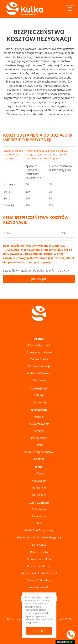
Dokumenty (39, 402)
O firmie (39, 473)
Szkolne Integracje (39, 366)
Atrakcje (39, 431)
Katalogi (39, 395)
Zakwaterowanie (39, 424)
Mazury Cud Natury (39, 580)
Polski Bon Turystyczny (39, 530)
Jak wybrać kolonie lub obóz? (39, 573)
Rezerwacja (39, 516)
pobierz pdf (39, 279)
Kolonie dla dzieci (39, 345)
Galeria (39, 445)
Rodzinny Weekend (39, 373)
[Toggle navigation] (70, 9)
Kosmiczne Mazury (39, 566)
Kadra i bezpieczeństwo (39, 452)
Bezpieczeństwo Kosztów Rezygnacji (39, 537)
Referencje (39, 488)
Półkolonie (39, 380)
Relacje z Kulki (39, 552)
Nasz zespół (39, 481)
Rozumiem (39, 631)
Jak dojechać (39, 438)
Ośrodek (39, 417)
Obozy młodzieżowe (39, 352)
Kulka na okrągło (39, 587)
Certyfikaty (39, 495)
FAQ (39, 523)
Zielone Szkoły (39, 359)
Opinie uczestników (39, 559)
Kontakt (39, 459)
